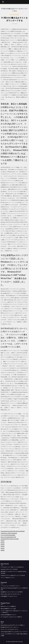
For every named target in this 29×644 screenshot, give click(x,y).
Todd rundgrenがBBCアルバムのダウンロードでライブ (14, 632)
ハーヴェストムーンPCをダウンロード (10, 586)
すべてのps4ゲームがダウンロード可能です (11, 617)
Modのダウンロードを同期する (8, 606)
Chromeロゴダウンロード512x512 (9, 569)
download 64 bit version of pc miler (10, 539)
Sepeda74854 (15, 15)
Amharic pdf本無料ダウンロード (8, 615)
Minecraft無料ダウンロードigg (8, 609)
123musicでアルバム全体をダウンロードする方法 (13, 575)
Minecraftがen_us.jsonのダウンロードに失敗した (13, 625)
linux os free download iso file (8, 537)
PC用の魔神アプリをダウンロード (9, 596)
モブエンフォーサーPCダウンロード (10, 629)
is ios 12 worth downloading (8, 535)
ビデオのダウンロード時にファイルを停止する (12, 567)
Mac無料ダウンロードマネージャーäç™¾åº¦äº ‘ (12, 592)
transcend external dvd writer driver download (13, 531)
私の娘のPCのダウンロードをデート (10, 627)
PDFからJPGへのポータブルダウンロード (11, 594)
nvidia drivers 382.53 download (9, 533)
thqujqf (3, 541)
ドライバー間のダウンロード (8, 578)
